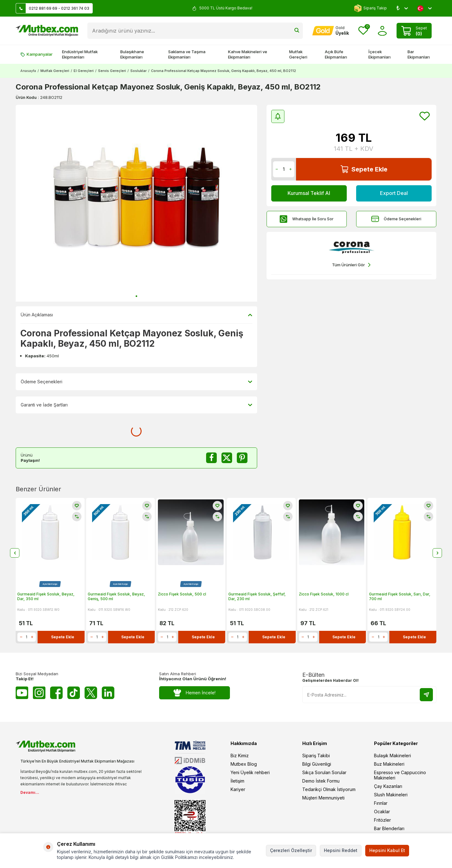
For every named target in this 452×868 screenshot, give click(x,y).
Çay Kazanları (388, 786)
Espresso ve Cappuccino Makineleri (400, 775)
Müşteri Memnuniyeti (323, 798)
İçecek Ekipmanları (379, 54)
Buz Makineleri (389, 764)
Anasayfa (28, 71)
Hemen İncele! (195, 693)
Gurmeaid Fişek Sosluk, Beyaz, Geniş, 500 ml (116, 597)
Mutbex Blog (244, 764)
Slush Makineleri (391, 795)
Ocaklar (382, 812)
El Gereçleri (84, 71)
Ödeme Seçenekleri (396, 219)
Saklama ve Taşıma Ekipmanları (187, 54)
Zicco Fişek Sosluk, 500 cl (182, 594)
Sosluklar (138, 71)
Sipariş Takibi (316, 756)
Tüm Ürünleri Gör (351, 265)
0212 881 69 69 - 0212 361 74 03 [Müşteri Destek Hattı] (53, 8)
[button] (136, 296)
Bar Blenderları (389, 828)
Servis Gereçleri (112, 71)
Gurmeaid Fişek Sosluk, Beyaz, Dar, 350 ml (46, 597)
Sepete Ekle (364, 169)
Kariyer (238, 789)
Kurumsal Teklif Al (309, 193)
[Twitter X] (91, 693)
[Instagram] (39, 693)
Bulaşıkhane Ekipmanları (132, 54)
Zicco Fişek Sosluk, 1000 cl (324, 594)
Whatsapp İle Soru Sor (307, 219)
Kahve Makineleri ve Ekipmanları (248, 54)
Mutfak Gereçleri (298, 54)
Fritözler (382, 820)
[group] (136, 203)
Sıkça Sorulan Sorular (324, 772)
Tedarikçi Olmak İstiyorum (329, 789)
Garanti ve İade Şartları (136, 405)
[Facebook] (56, 693)
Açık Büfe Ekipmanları (336, 54)
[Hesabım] (331, 31)
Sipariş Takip (370, 8)
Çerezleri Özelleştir (291, 850)
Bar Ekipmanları (419, 54)
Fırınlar (381, 803)
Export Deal (394, 193)
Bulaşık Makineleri (392, 756)
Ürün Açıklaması (136, 315)
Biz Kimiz (240, 756)
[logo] (47, 31)
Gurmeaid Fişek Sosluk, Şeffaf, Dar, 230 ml (257, 597)
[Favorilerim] (363, 31)
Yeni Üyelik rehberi (250, 772)
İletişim (237, 781)
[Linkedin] (108, 693)
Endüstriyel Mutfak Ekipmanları (80, 54)
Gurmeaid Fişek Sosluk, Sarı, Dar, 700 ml (400, 597)
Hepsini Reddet (341, 850)
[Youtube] (22, 693)
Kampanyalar (36, 54)
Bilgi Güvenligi (317, 764)
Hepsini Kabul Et (387, 850)
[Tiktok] (74, 693)
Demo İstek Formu (321, 781)
